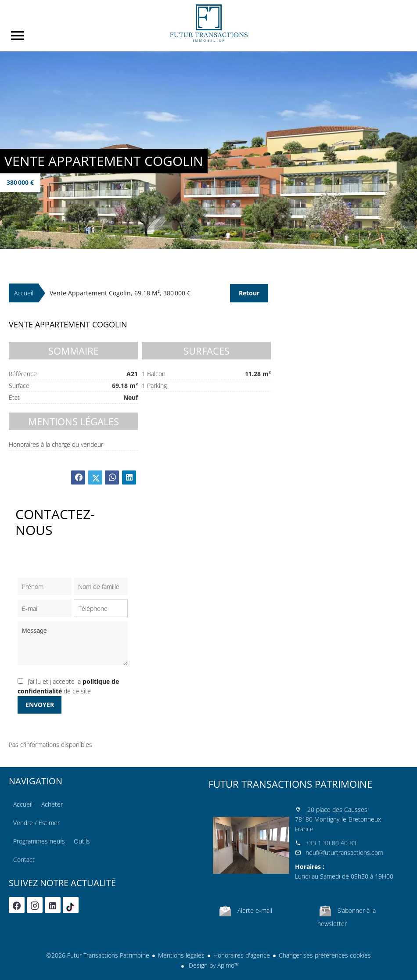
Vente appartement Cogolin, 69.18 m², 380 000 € (120, 293)
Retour (249, 293)
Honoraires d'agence (242, 955)
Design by (213, 965)
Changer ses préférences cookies (325, 955)
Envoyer (40, 705)
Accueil (208, 23)
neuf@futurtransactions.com (344, 853)
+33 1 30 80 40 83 (331, 843)
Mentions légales (181, 955)
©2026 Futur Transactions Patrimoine (98, 955)
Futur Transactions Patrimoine (290, 784)
